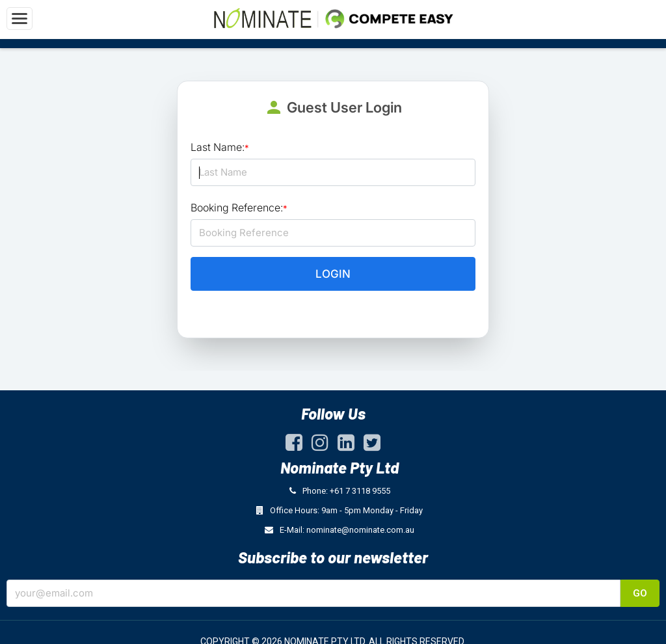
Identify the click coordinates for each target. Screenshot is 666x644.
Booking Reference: (239, 208)
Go (640, 593)
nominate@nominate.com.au (360, 530)
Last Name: (220, 147)
